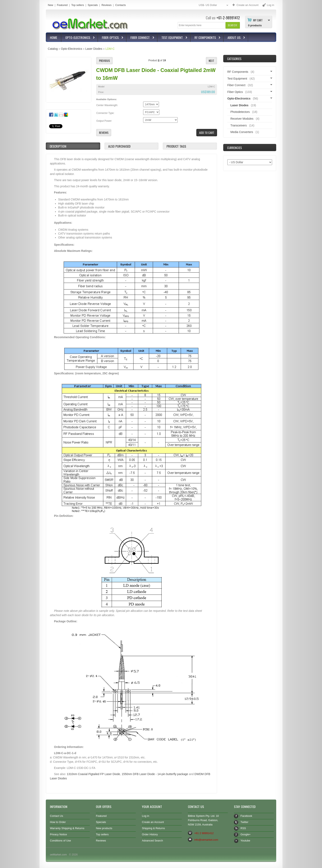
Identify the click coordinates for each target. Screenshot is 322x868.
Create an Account (153, 822)
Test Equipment (173, 38)
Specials (93, 5)
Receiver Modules (242, 119)
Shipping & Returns (153, 828)
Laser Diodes (94, 49)
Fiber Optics (111, 38)
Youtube (245, 841)
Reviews (106, 5)
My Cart (258, 20)
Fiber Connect (141, 38)
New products (104, 828)
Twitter (244, 822)
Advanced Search (152, 841)
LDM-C (110, 49)
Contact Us (56, 816)
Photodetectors (240, 112)
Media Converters (242, 132)
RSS (243, 828)
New (51, 5)
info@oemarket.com (206, 840)
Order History (150, 834)
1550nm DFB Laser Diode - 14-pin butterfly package (155, 774)
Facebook (246, 816)
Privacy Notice (58, 834)
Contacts (120, 5)
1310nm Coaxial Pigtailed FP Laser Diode (93, 774)
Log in (145, 816)
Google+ (246, 834)
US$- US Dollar (214, 5)
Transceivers (239, 125)
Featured (62, 5)
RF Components (206, 38)
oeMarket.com (58, 855)
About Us (235, 38)
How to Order (58, 822)
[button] (233, 25)
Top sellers (78, 5)
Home (53, 37)
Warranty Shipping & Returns (67, 828)
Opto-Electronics (78, 38)
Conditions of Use (60, 841)
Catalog (53, 49)
